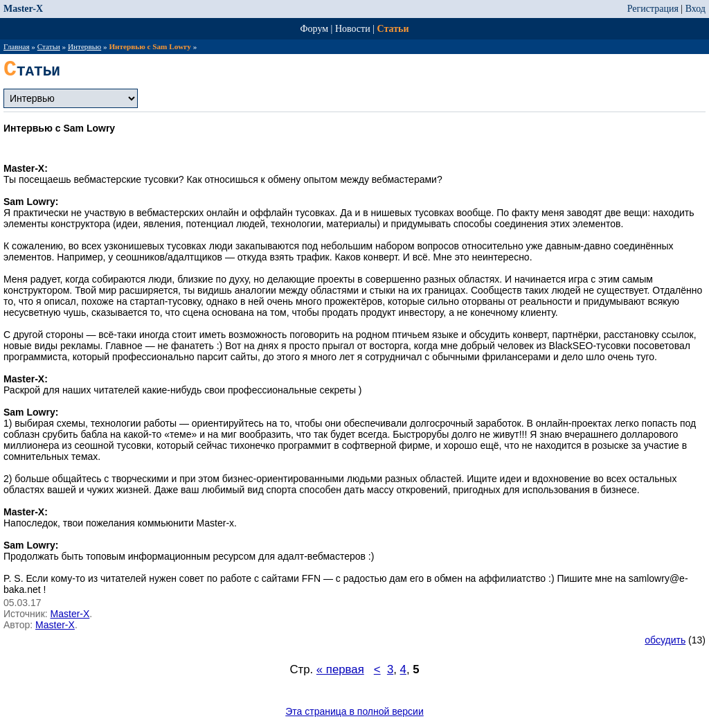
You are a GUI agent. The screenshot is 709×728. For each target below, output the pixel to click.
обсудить (665, 640)
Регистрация (653, 9)
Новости (353, 29)
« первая (340, 669)
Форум (315, 29)
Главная (17, 46)
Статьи (393, 29)
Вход (695, 9)
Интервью (84, 46)
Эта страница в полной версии (354, 711)
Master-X (23, 9)
